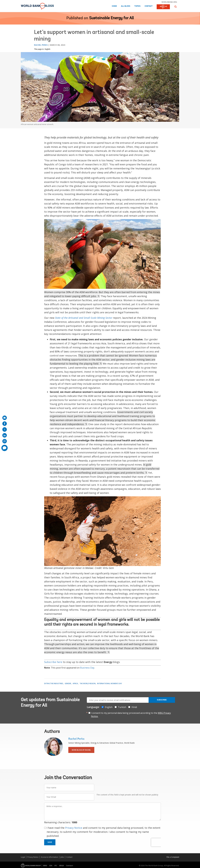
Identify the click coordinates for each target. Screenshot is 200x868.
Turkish (122, 707)
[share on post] (5, 429)
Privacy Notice (74, 828)
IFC (56, 866)
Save (50, 842)
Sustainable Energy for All (111, 18)
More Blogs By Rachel (81, 750)
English (47, 49)
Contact (149, 6)
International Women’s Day (110, 683)
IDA (51, 866)
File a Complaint (173, 857)
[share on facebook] (5, 424)
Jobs (62, 857)
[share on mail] (5, 418)
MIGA (62, 866)
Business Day (87, 668)
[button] (176, 7)
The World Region (88, 683)
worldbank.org (169, 2)
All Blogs (126, 6)
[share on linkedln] (5, 435)
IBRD (45, 866)
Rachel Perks (41, 45)
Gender (68, 683)
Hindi (134, 707)
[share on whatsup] (5, 441)
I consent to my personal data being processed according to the (131, 715)
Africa (75, 683)
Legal (23, 857)
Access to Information (49, 857)
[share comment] (5, 448)
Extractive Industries (54, 683)
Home (114, 6)
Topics (137, 6)
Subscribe (162, 700)
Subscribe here (53, 662)
